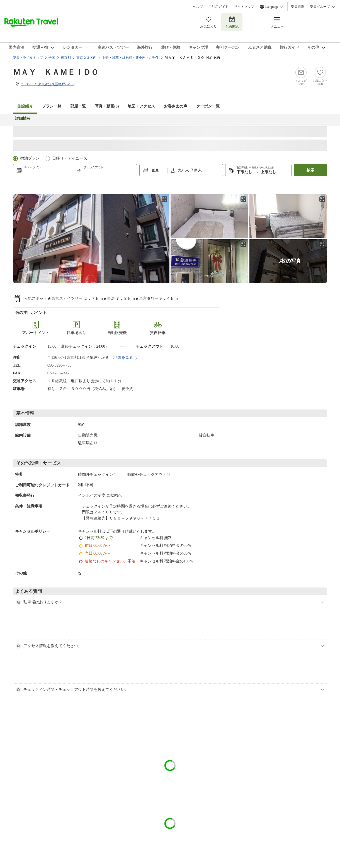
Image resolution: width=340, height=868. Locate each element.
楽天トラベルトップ (28, 58)
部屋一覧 (78, 106)
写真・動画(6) (107, 106)
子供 (194, 170)
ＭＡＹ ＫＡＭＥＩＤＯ (56, 72)
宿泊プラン (30, 158)
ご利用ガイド (218, 7)
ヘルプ (198, 7)
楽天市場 (298, 7)
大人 (182, 170)
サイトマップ (244, 7)
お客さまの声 (176, 106)
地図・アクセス (141, 106)
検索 (310, 170)
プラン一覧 (52, 106)
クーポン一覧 (208, 106)
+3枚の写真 (288, 261)
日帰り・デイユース (70, 158)
